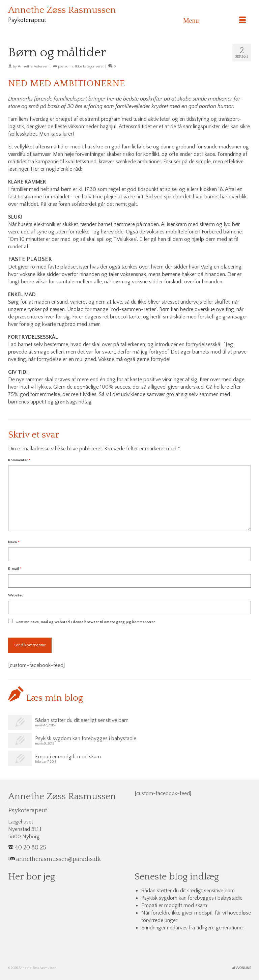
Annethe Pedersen (33, 66)
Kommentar (19, 460)
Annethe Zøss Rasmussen (62, 10)
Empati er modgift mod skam (68, 757)
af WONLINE (242, 968)
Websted (16, 595)
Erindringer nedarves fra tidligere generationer (193, 928)
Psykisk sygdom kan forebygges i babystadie (86, 738)
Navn (14, 542)
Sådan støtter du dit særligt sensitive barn (82, 720)
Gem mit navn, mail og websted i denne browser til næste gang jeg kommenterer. (85, 622)
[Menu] (214, 21)
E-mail (15, 569)
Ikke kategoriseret (89, 66)
